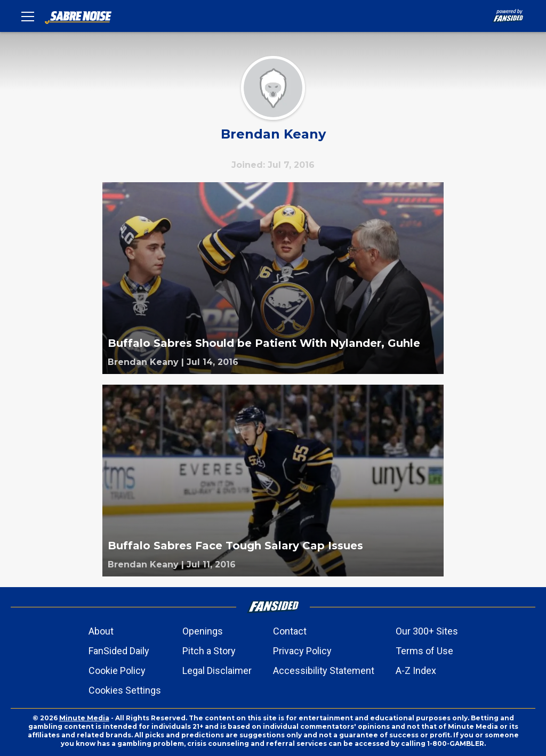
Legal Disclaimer (217, 670)
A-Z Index (416, 670)
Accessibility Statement (324, 670)
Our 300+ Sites (427, 631)
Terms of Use (424, 651)
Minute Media (84, 718)
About (101, 631)
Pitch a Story (209, 651)
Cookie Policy (117, 670)
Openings (203, 631)
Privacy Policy (302, 651)
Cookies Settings (125, 690)
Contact (290, 631)
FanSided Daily (119, 651)
